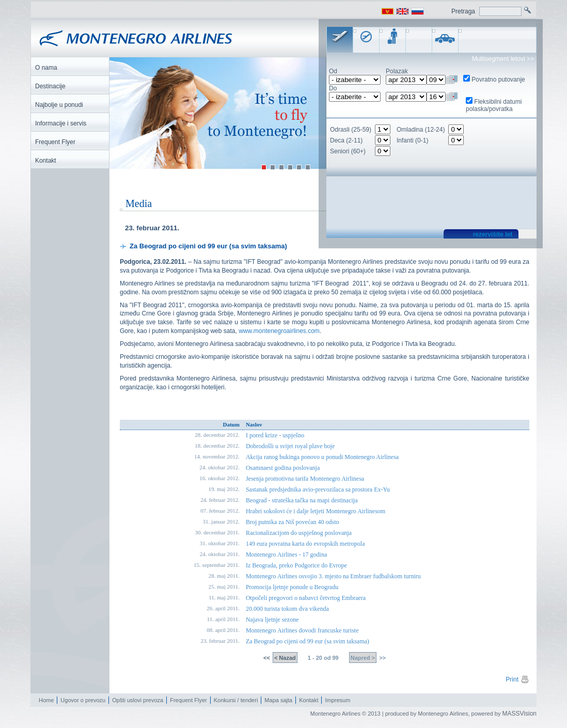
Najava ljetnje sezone (272, 620)
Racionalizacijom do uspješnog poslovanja (299, 533)
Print (517, 680)
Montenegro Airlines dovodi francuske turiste (302, 631)
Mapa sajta (278, 701)
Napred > (363, 658)
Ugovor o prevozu (83, 701)
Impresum (337, 701)
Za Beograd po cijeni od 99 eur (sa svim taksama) (308, 642)
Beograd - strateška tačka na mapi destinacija (302, 501)
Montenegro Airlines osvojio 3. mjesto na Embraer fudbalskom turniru (333, 577)
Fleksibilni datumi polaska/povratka (494, 105)
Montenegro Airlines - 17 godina (286, 555)
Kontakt (309, 701)
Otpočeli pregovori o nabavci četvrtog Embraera (306, 598)
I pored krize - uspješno (275, 436)
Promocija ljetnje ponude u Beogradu (292, 588)
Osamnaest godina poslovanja (283, 468)
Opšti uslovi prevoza (138, 701)
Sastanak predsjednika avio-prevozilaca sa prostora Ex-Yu (318, 490)
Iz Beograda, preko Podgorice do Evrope (296, 566)
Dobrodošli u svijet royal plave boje (290, 447)
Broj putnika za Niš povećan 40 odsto (293, 523)
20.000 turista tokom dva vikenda (287, 609)
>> (382, 658)
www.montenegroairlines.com (279, 331)
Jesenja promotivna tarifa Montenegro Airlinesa (305, 479)
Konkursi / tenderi (236, 701)
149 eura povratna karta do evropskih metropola (305, 544)
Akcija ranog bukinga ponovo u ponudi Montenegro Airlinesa (322, 457)
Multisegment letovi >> (503, 59)
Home (46, 701)
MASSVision (519, 714)
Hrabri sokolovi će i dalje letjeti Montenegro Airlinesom (316, 512)
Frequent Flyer (188, 701)
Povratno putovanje (498, 80)
